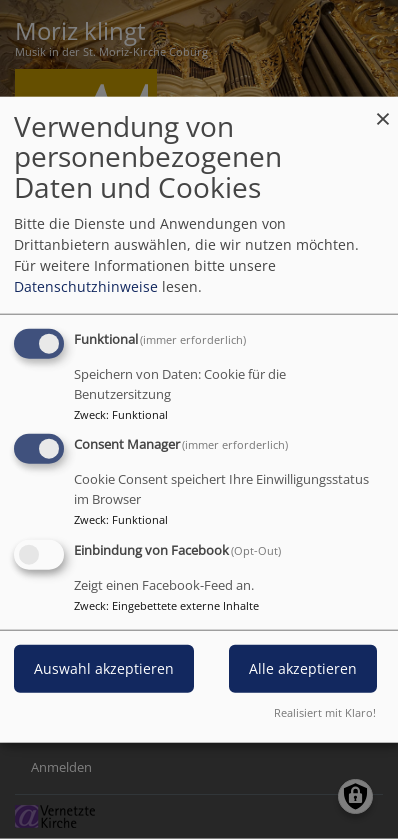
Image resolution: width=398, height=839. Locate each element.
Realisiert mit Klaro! (325, 712)
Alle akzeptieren (303, 668)
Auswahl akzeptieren (104, 668)
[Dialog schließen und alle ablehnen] (383, 108)
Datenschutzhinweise (86, 285)
